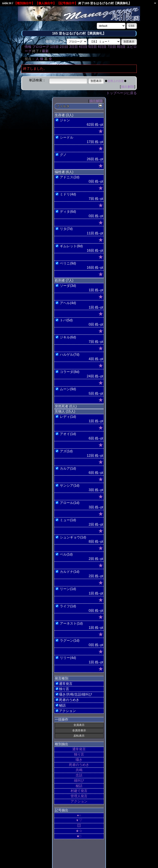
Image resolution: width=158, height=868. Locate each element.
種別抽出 (62, 744)
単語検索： (37, 80)
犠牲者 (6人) (64, 172)
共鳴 (79, 770)
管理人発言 (79, 796)
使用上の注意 (116, 81)
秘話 (79, 786)
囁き (79, 760)
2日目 (64, 47)
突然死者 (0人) (66, 406)
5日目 (93, 47)
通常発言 (79, 749)
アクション (79, 801)
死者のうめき (79, 765)
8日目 (121, 47)
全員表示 (79, 725)
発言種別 (62, 678)
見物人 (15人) (65, 411)
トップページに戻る (122, 93)
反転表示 (79, 736)
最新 (45, 51)
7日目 (112, 47)
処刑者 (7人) (64, 280)
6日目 (102, 47)
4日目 (83, 47)
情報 (28, 47)
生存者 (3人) (64, 115)
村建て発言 (79, 791)
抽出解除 (128, 87)
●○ (79, 815)
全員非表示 (79, 730)
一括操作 (62, 719)
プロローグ (41, 47)
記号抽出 (62, 810)
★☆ (79, 831)
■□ (79, 836)
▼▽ (79, 820)
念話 (79, 775)
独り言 (79, 754)
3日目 (74, 47)
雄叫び (79, 781)
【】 (79, 826)
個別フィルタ (56, 41)
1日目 (54, 47)
